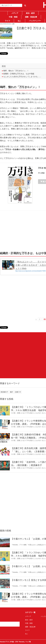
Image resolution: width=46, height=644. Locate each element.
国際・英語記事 (31, 17)
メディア (15, 13)
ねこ (20, 21)
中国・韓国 (13, 17)
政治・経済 (30, 13)
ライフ (7, 21)
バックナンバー (35, 21)
